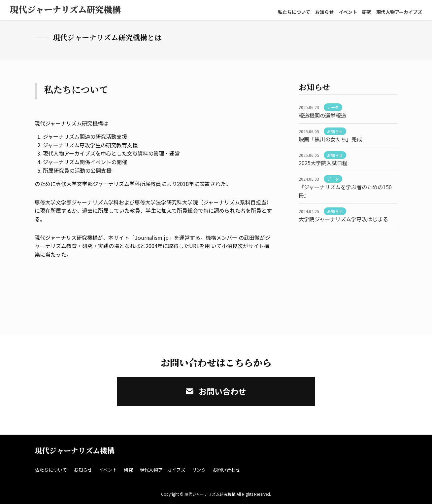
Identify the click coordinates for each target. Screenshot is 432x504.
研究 (367, 12)
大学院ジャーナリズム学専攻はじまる (343, 219)
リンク (199, 470)
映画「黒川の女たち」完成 (330, 139)
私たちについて (294, 12)
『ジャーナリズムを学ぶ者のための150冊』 (345, 191)
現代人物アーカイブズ (399, 12)
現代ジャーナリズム (65, 9)
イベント (348, 12)
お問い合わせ (216, 391)
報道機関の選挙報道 (322, 115)
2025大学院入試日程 (323, 163)
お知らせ (324, 12)
